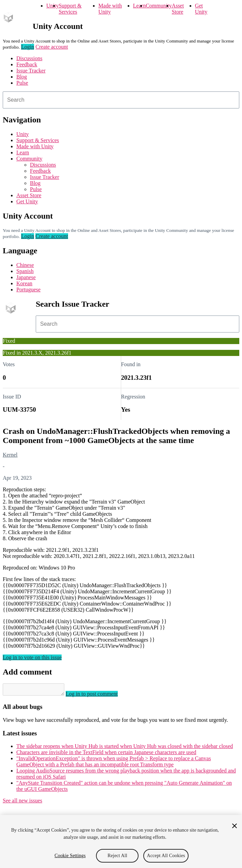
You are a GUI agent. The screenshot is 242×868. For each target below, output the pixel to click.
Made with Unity (110, 9)
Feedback (27, 64)
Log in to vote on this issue (32, 657)
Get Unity (201, 9)
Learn (139, 6)
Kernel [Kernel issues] (10, 455)
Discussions (29, 58)
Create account (52, 47)
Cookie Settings (70, 856)
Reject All (117, 856)
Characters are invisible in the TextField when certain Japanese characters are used (106, 754)
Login (28, 47)
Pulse (22, 83)
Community (159, 6)
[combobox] (121, 100)
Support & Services (70, 9)
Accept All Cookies (166, 856)
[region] (121, 841)
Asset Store (178, 9)
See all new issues (22, 803)
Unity (52, 6)
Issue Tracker (31, 71)
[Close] (235, 826)
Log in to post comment (99, 696)
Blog (22, 77)
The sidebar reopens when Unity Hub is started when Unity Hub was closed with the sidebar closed (125, 748)
